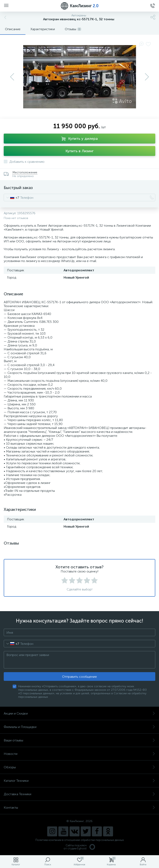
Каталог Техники (79, 781)
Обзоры (79, 767)
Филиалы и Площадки (79, 727)
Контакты (79, 808)
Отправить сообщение (79, 677)
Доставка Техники (79, 794)
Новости (79, 754)
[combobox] (11, 198)
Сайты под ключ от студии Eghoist (80, 847)
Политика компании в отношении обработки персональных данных (80, 840)
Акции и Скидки (79, 713)
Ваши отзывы (79, 740)
